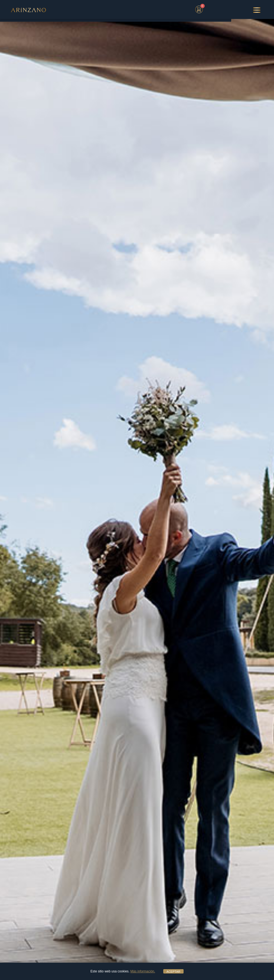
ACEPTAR (173, 972)
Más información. (143, 971)
